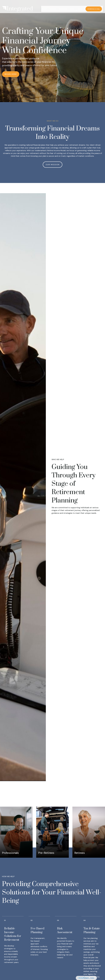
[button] (44, 4)
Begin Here (11, 74)
